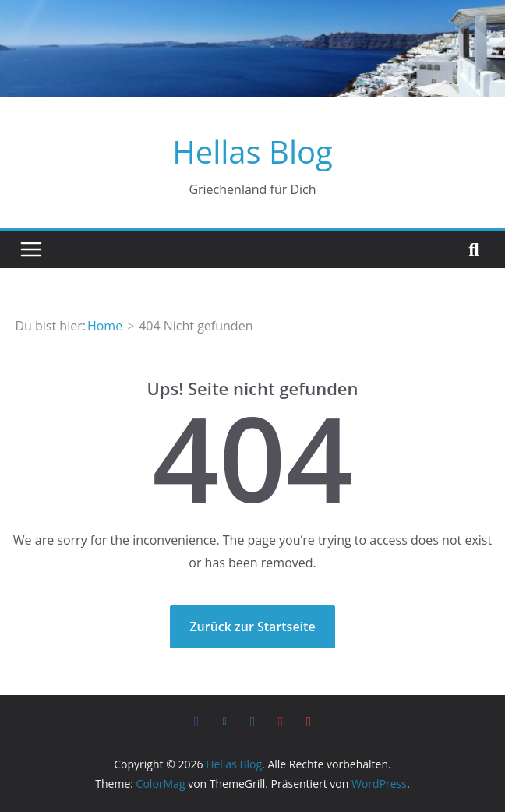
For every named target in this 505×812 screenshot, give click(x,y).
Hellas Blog (252, 152)
